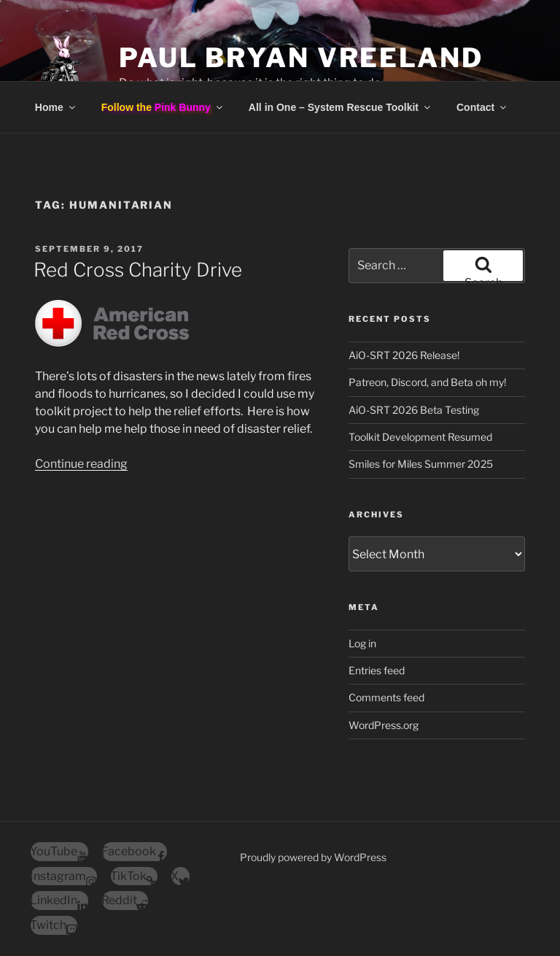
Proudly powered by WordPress (313, 857)
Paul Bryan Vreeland (301, 58)
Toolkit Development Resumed (420, 437)
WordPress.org (384, 725)
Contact (482, 107)
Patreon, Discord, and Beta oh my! (427, 382)
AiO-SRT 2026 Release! (404, 355)
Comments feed (386, 697)
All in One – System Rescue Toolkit (341, 107)
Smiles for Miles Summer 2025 (421, 464)
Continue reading (81, 464)
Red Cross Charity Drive (138, 270)
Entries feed (377, 670)
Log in (362, 643)
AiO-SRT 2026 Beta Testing (414, 410)
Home (56, 107)
